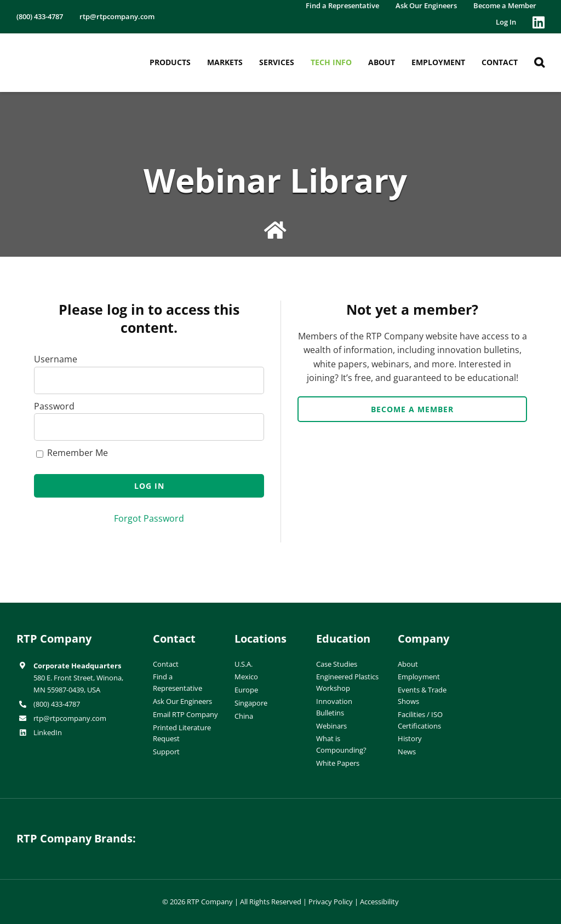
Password (54, 406)
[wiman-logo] (348, 830)
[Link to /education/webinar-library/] (275, 230)
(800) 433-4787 (57, 704)
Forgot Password (149, 518)
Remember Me (72, 453)
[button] (539, 62)
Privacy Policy (331, 902)
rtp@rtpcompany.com (70, 718)
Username (56, 359)
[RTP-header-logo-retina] (63, 46)
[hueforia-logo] (213, 830)
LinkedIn (48, 732)
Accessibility (379, 902)
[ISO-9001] (523, 634)
